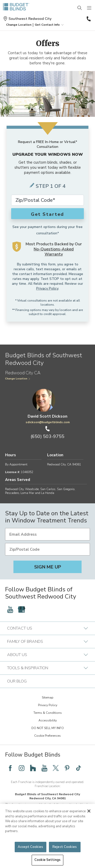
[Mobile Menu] (89, 8)
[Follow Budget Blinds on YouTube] (10, 609)
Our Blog (17, 681)
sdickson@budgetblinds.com (48, 422)
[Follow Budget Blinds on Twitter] (56, 768)
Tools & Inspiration (48, 668)
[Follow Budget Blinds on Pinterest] (67, 768)
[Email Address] (48, 534)
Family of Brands (48, 642)
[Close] (89, 811)
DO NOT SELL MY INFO (48, 728)
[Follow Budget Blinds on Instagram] (22, 768)
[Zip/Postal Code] (48, 549)
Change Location (18, 379)
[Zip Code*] (48, 200)
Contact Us (48, 628)
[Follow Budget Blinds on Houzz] (33, 768)
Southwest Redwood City (27, 19)
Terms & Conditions (48, 713)
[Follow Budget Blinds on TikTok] (79, 768)
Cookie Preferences (48, 736)
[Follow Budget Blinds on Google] (22, 609)
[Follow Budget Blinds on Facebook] (10, 768)
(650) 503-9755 (89, 19)
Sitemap (48, 698)
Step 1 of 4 (51, 186)
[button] (19, 25)
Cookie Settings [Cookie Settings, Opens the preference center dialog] (48, 860)
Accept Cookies (30, 847)
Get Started (48, 214)
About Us (48, 655)
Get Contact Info (50, 25)
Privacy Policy (47, 288)
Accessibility (48, 720)
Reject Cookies (65, 847)
